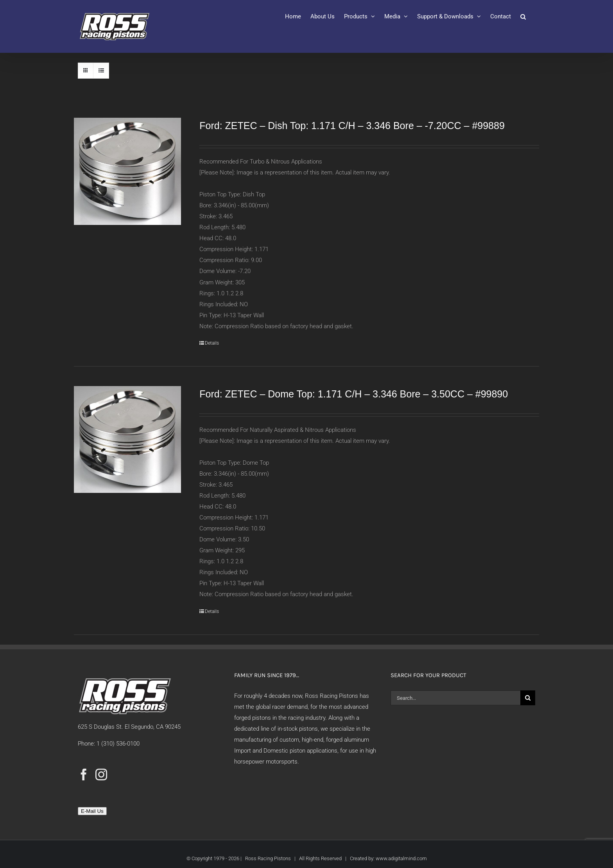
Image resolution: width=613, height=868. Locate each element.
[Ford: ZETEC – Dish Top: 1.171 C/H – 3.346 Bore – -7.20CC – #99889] (127, 171)
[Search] (528, 698)
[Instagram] (101, 775)
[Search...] (455, 698)
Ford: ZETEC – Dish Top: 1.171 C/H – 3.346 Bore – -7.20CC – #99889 (352, 126)
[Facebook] (84, 775)
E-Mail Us (92, 811)
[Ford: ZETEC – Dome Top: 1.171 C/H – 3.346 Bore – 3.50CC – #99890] (127, 440)
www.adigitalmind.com (401, 858)
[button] (523, 16)
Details (212, 343)
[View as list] (101, 71)
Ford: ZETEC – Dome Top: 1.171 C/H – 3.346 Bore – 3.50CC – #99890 (354, 394)
